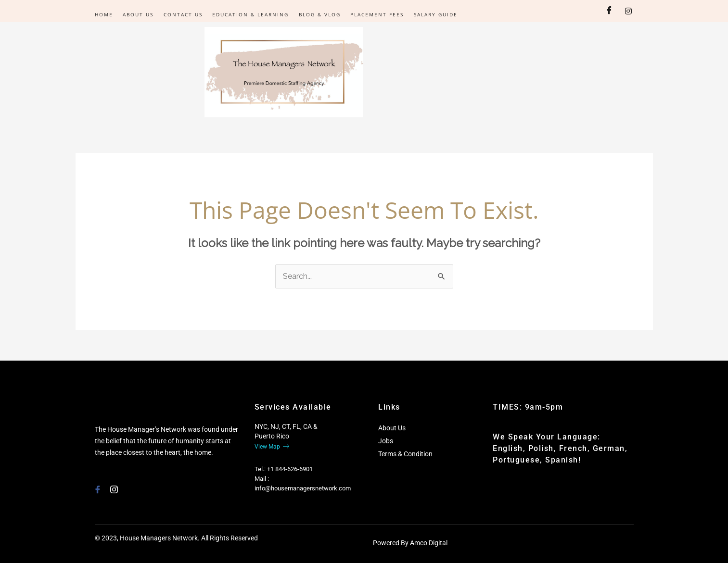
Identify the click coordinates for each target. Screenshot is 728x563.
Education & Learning (250, 14)
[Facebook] (609, 11)
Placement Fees (376, 14)
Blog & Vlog (319, 14)
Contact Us (183, 14)
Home (104, 14)
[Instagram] (628, 11)
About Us (138, 14)
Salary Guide (434, 14)
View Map (272, 447)
